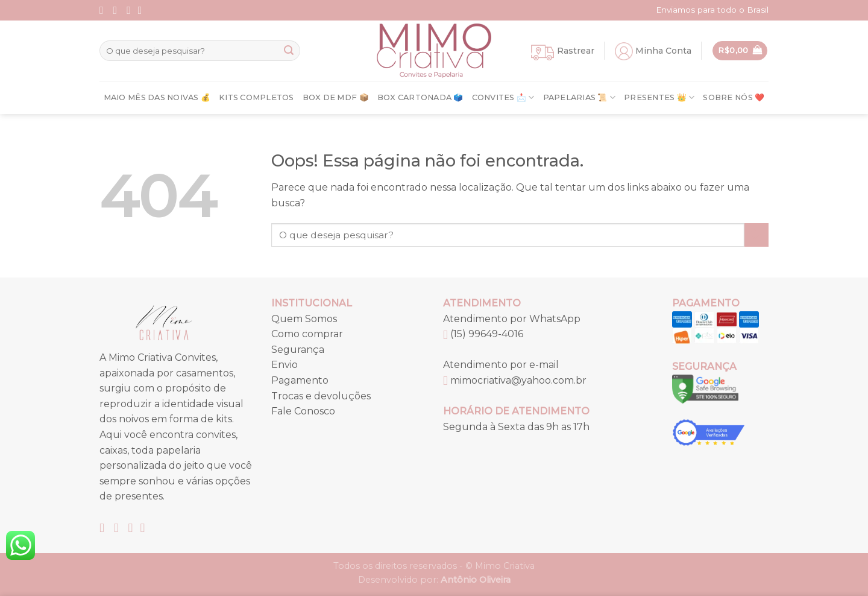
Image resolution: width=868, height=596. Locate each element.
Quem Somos (304, 319)
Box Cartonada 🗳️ (420, 97)
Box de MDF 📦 (336, 97)
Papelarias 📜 (580, 97)
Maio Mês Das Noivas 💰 (157, 97)
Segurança (298, 350)
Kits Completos (256, 97)
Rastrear (576, 51)
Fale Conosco (303, 411)
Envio (285, 365)
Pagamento (300, 380)
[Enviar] (289, 51)
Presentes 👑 (659, 97)
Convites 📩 (503, 97)
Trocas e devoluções (321, 396)
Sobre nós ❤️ (734, 97)
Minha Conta (663, 51)
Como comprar (307, 334)
